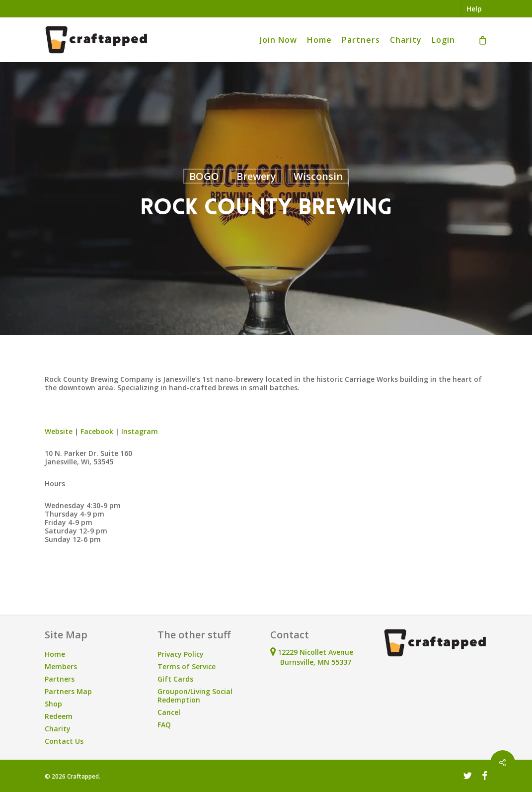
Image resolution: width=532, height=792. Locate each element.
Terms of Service (187, 666)
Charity (58, 729)
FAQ (164, 725)
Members (61, 666)
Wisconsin (318, 176)
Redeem (59, 716)
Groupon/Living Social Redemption (195, 696)
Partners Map (68, 691)
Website (59, 431)
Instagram (140, 431)
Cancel (169, 712)
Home (55, 654)
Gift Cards (175, 679)
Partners (60, 679)
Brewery (256, 176)
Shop (53, 704)
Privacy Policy (181, 654)
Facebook (97, 431)
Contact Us (64, 741)
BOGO (204, 176)
